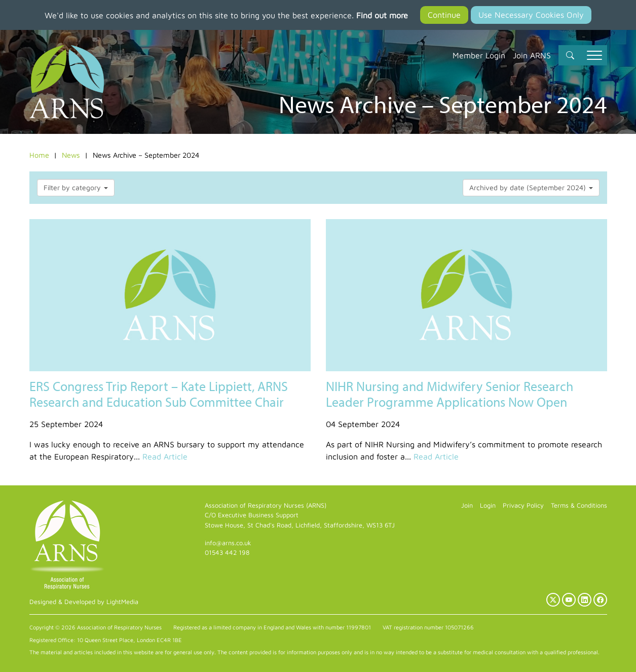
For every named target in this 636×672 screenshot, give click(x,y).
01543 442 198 (227, 553)
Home (39, 155)
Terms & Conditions (579, 505)
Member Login (479, 55)
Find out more (382, 15)
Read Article (165, 456)
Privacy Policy (523, 505)
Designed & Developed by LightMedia (84, 602)
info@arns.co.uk (228, 543)
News (71, 155)
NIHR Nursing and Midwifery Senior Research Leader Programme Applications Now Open (450, 394)
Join (467, 505)
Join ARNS (532, 55)
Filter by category (76, 187)
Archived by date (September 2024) (531, 187)
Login (488, 505)
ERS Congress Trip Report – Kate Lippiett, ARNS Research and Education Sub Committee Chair (159, 394)
